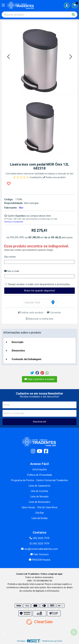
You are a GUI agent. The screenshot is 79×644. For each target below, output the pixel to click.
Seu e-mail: (12, 271)
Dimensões (18, 351)
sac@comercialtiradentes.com (39, 549)
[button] (8, 57)
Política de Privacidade (40, 475)
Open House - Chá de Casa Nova (39, 507)
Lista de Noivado (39, 497)
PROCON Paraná (39, 560)
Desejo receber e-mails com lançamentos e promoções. (39, 284)
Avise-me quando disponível (39, 291)
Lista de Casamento (40, 486)
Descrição (18, 342)
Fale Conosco (39, 554)
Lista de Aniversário (40, 502)
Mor (21, 208)
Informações (40, 470)
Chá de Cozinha (39, 491)
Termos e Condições (14, 222)
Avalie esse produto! (54, 177)
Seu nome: (10, 257)
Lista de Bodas (40, 518)
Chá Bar (40, 513)
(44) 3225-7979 (39, 538)
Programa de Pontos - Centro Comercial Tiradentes (39, 480)
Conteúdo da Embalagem (27, 359)
